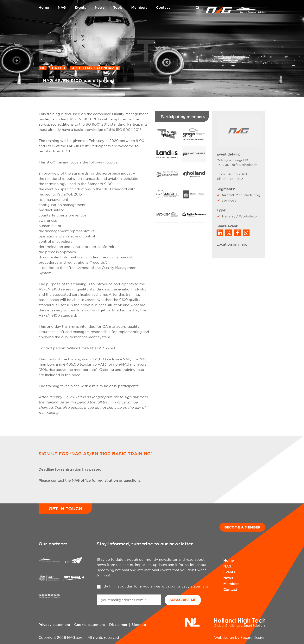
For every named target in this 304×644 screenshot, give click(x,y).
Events (80, 7)
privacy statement (192, 586)
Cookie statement (90, 625)
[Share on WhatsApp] (246, 233)
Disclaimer (118, 625)
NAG (62, 7)
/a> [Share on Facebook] (237, 233)
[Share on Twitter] (229, 233)
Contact (163, 7)
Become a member (242, 527)
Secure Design (253, 637)
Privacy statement (54, 625)
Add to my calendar (93, 68)
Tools (118, 7)
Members (139, 7)
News (100, 7)
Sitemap (139, 625)
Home (44, 7)
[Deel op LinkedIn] (220, 233)
